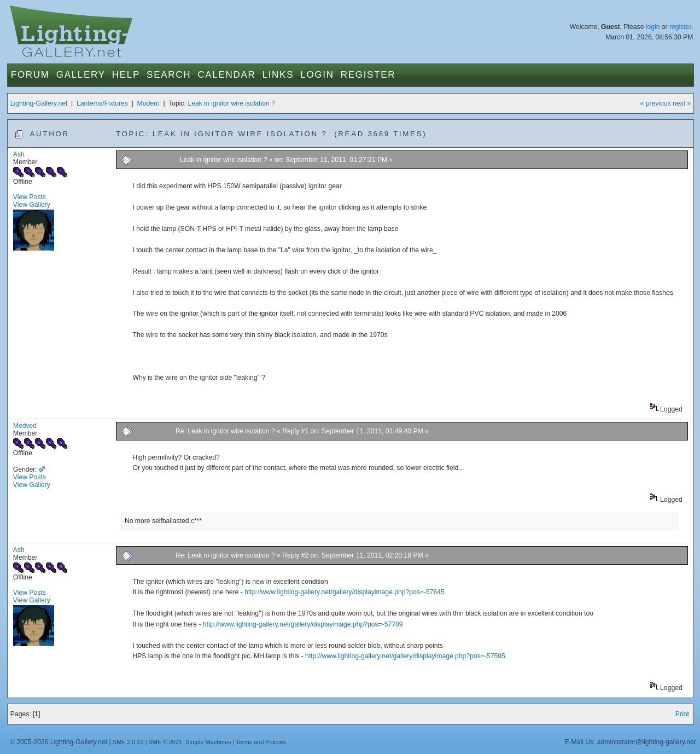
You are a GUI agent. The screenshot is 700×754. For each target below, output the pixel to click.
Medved (25, 426)
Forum (30, 75)
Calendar (226, 75)
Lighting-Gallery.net (39, 103)
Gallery (81, 75)
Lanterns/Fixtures (102, 103)
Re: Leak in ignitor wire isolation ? (225, 431)
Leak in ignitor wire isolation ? (231, 103)
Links (278, 75)
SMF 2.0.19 (128, 742)
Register (368, 75)
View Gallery (32, 205)
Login (317, 75)
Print (682, 714)
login (653, 27)
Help (126, 75)
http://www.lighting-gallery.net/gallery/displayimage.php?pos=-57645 (345, 592)
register (680, 27)
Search (169, 75)
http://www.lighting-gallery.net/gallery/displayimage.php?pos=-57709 (303, 624)
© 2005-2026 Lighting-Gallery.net (59, 742)
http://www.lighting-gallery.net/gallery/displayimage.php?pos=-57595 (405, 656)
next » (682, 103)
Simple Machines (208, 742)
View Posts (30, 197)
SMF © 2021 (166, 742)
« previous (656, 103)
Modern (148, 103)
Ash (19, 154)
